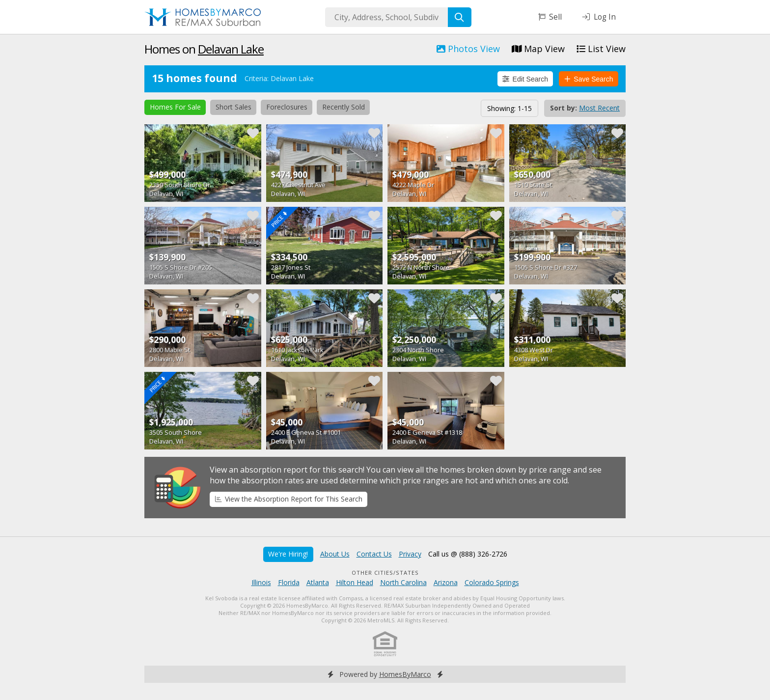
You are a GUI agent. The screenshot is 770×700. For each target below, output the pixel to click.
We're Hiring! (288, 554)
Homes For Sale (175, 107)
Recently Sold (344, 107)
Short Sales (234, 107)
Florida (289, 582)
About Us (335, 554)
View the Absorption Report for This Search (289, 499)
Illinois (261, 582)
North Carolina (403, 582)
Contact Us (374, 554)
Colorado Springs (492, 582)
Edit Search (525, 79)
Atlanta (318, 582)
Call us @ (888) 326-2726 (468, 554)
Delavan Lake (231, 49)
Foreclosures (287, 107)
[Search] (460, 17)
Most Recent (599, 108)
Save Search (589, 79)
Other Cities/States (385, 573)
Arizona (446, 582)
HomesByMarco (405, 674)
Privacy (410, 554)
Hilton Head (355, 582)
